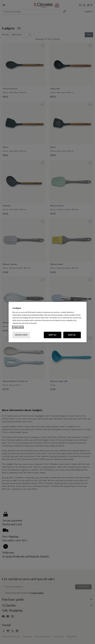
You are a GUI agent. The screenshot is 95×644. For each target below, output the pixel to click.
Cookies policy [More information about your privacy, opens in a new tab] (18, 327)
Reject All (72, 335)
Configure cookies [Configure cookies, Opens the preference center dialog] (21, 335)
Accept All (53, 335)
